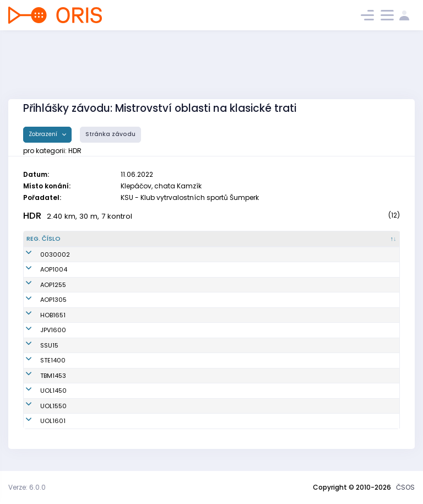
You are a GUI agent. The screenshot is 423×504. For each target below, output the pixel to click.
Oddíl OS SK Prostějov (229, 330)
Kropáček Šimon (112, 360)
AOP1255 (39, 285)
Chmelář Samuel (114, 330)
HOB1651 (39, 315)
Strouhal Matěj (110, 300)
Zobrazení (44, 134)
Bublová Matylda (113, 406)
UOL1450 (40, 391)
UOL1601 (39, 421)
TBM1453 (39, 376)
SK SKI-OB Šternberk (226, 360)
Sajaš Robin (106, 269)
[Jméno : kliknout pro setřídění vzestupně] (139, 239)
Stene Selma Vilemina (121, 376)
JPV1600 (39, 330)
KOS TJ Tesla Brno (223, 376)
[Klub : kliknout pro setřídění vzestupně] (246, 239)
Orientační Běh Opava (230, 269)
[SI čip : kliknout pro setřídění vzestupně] (375, 239)
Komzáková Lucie (115, 285)
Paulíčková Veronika (119, 391)
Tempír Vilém (108, 421)
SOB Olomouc (216, 391)
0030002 (41, 254)
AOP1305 (40, 300)
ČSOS (405, 487)
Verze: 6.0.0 (27, 487)
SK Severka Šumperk (227, 345)
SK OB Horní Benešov (227, 315)
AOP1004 (40, 269)
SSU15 (36, 345)
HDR (32, 216)
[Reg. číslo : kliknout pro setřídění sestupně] (54, 239)
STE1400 (39, 360)
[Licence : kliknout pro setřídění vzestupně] (325, 239)
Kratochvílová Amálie (121, 315)
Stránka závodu (110, 134)
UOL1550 (40, 406)
